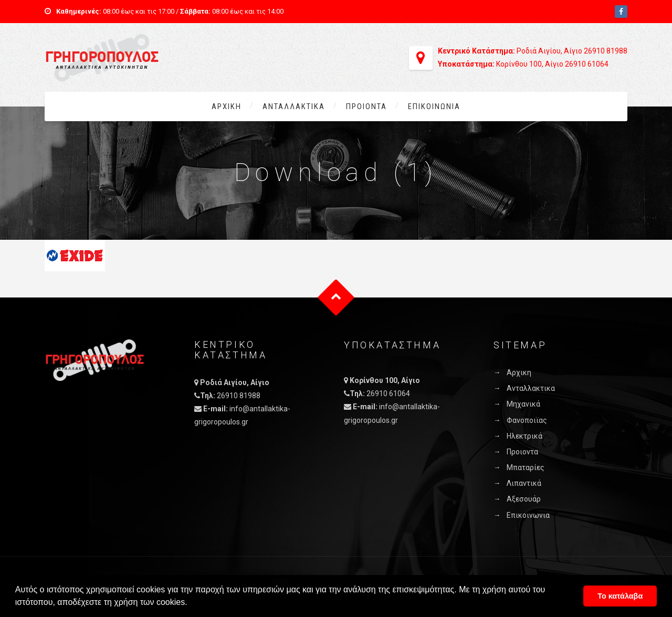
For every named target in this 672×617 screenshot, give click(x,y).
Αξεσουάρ (524, 499)
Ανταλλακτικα (294, 107)
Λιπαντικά (524, 483)
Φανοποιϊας (527, 420)
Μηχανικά (523, 404)
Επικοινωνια (434, 107)
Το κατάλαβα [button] (620, 596)
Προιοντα (366, 107)
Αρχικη (227, 107)
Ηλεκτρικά (524, 436)
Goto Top (336, 298)
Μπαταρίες (526, 467)
